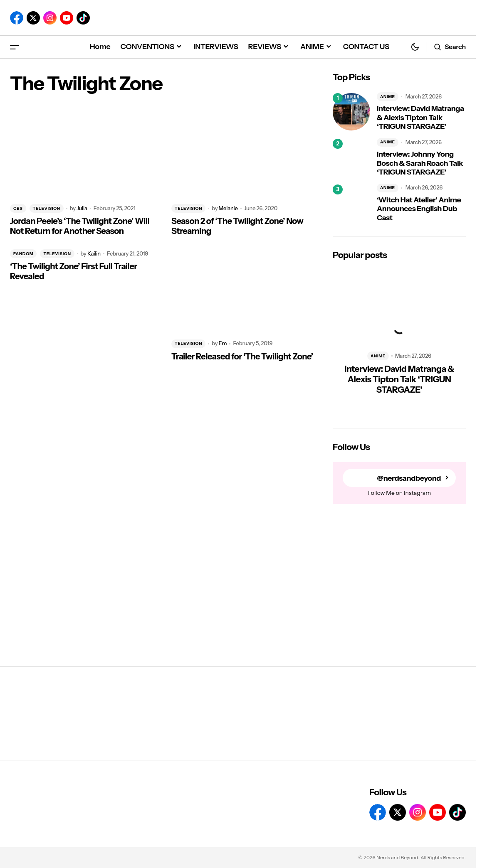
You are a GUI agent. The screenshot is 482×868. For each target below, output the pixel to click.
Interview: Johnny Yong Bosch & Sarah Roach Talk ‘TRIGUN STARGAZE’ (420, 163)
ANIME (388, 97)
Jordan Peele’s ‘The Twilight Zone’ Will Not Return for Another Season (80, 226)
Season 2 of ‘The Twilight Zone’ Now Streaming (237, 226)
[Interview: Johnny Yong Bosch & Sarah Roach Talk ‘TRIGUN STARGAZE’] (351, 157)
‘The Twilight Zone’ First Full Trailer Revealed (74, 271)
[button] (15, 47)
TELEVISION (47, 208)
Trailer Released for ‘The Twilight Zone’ (242, 357)
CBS (18, 208)
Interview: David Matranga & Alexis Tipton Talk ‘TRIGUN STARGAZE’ (420, 118)
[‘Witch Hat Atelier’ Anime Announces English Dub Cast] (351, 203)
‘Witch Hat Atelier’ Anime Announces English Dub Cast (419, 209)
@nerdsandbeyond (409, 478)
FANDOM (23, 254)
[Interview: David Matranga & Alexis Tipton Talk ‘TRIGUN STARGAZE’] (351, 112)
